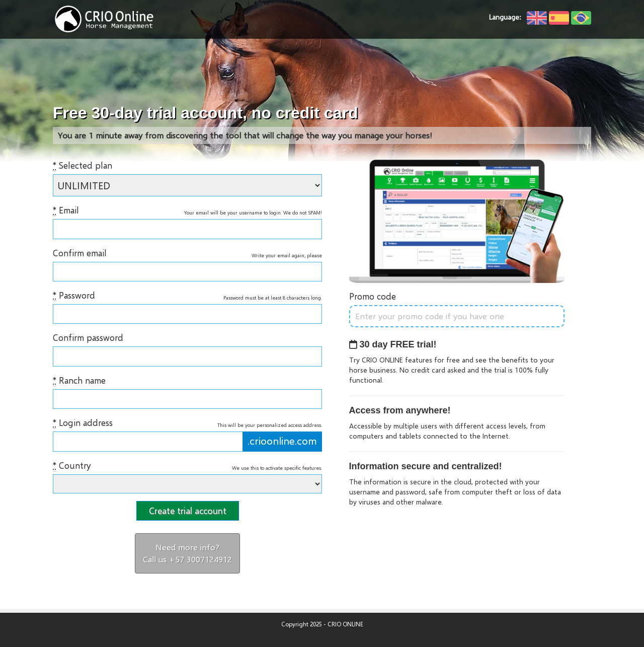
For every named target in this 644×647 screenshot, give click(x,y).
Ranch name (79, 381)
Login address (83, 423)
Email (66, 210)
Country (72, 466)
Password (74, 296)
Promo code (373, 296)
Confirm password (88, 338)
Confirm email (80, 253)
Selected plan (83, 166)
